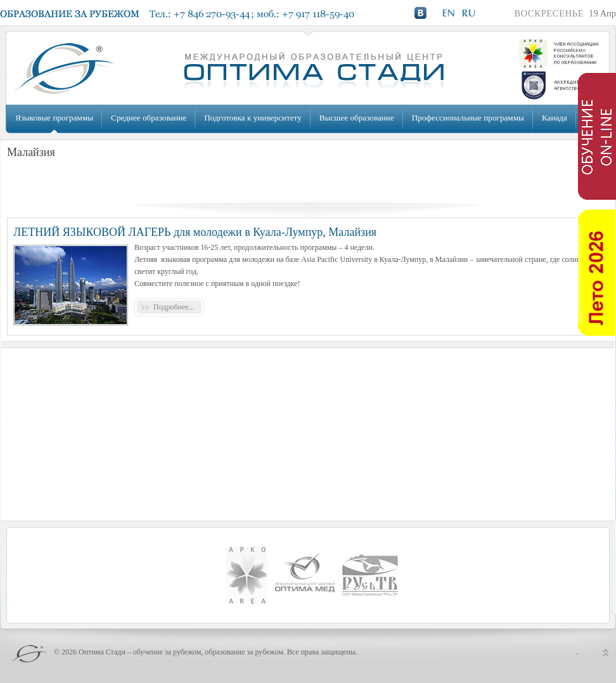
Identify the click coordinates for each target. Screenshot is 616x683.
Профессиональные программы (468, 118)
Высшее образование (357, 118)
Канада (555, 118)
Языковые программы (54, 118)
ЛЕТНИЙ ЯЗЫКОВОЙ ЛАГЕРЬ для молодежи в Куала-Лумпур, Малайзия (195, 232)
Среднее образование (149, 118)
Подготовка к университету (253, 118)
